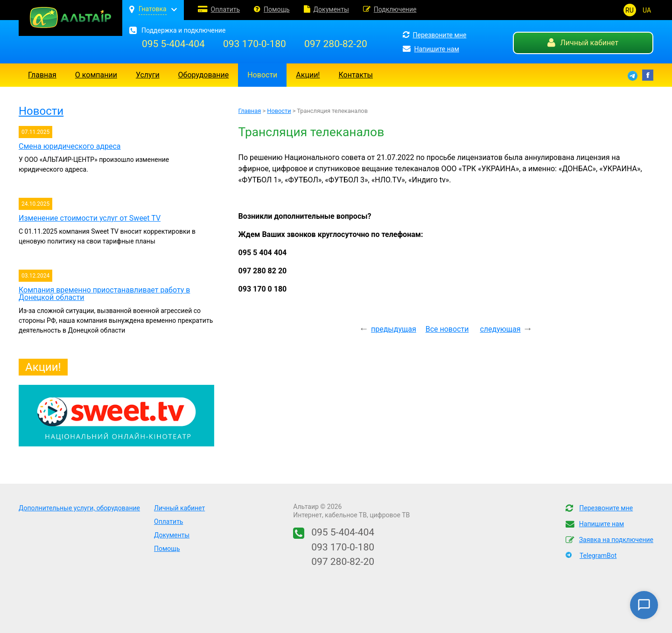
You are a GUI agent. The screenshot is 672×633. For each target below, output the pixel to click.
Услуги (148, 75)
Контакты (356, 75)
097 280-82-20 (336, 44)
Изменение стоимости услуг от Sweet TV (90, 218)
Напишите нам (431, 49)
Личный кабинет (583, 43)
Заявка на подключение (616, 540)
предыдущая (394, 329)
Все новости (447, 329)
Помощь (277, 9)
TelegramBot (598, 556)
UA (647, 10)
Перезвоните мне (434, 35)
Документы (331, 9)
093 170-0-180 (255, 44)
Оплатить (225, 9)
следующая (500, 329)
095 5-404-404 (173, 44)
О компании (96, 75)
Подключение (395, 9)
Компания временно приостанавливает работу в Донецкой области (104, 294)
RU (630, 10)
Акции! (308, 75)
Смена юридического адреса (70, 146)
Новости (262, 75)
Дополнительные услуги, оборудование (79, 508)
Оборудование (204, 75)
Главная (42, 75)
